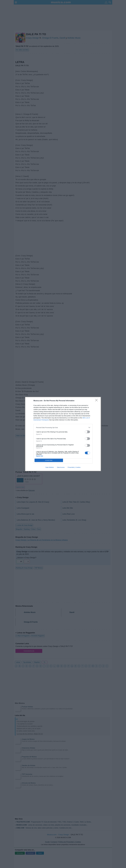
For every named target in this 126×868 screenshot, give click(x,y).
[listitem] (63, 428)
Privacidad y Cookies (74, 467)
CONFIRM (49, 460)
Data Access (61, 467)
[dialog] (63, 434)
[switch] (87, 432)
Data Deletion (50, 467)
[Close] (97, 401)
